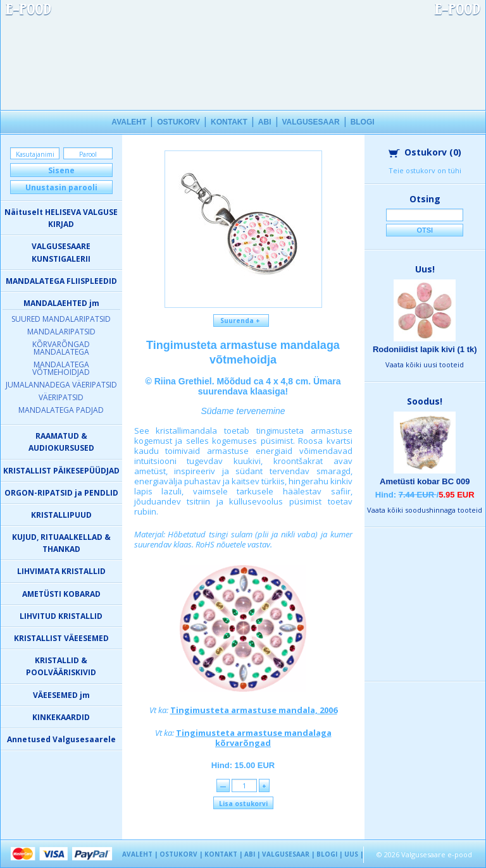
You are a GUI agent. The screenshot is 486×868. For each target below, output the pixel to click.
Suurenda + (241, 321)
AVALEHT (129, 122)
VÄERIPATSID (61, 397)
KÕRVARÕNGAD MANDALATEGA (61, 348)
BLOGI (363, 122)
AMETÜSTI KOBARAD (61, 594)
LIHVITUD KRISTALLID (61, 616)
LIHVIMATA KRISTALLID (61, 571)
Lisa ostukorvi (243, 804)
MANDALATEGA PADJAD (61, 410)
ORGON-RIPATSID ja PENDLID (61, 493)
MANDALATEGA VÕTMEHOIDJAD (61, 368)
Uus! (425, 269)
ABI (265, 122)
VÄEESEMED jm (61, 695)
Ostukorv (425, 152)
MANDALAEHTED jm (61, 303)
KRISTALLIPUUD (61, 515)
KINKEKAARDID (61, 717)
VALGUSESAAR (311, 122)
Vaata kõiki (425, 364)
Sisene (61, 170)
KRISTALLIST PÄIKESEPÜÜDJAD (61, 471)
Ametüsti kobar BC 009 (425, 481)
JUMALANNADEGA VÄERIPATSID (61, 385)
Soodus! (425, 401)
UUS (351, 854)
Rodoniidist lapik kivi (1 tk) (425, 349)
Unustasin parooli (61, 187)
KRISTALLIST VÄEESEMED (61, 638)
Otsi (425, 230)
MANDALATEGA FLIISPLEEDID (61, 281)
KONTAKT (229, 122)
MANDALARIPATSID (61, 332)
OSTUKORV (178, 122)
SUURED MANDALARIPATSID (61, 319)
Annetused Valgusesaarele (61, 739)
